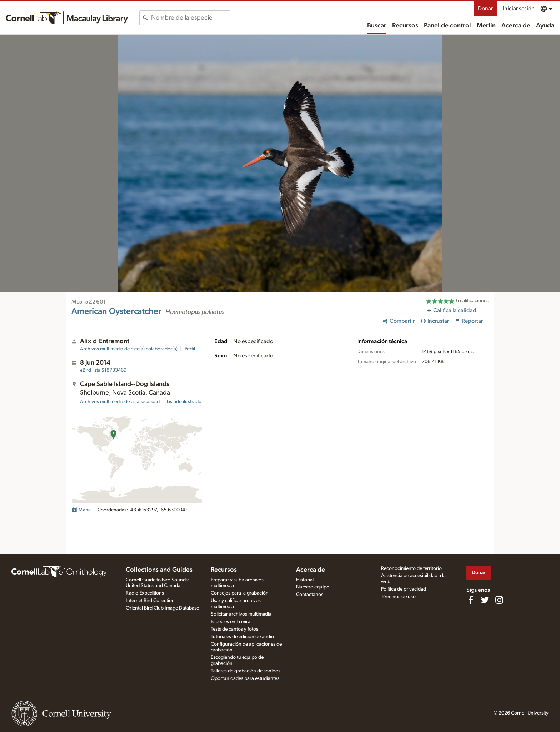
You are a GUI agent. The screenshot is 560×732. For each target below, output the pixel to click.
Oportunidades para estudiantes (245, 678)
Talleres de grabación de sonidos (246, 671)
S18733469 (103, 370)
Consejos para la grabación (240, 593)
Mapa (81, 510)
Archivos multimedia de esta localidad (120, 402)
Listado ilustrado (184, 402)
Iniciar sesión (519, 9)
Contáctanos (310, 595)
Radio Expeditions (145, 593)
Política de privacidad (404, 589)
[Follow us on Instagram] (499, 600)
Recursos (405, 26)
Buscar (377, 26)
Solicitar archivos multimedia (241, 614)
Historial (305, 580)
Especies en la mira (231, 622)
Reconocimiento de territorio (411, 568)
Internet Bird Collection (150, 601)
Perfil (190, 349)
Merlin (486, 26)
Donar (485, 9)
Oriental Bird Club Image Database (162, 608)
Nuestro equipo (313, 587)
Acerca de (516, 26)
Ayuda (545, 26)
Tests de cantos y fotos (234, 629)
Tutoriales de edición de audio (242, 637)
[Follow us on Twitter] (485, 600)
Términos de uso (398, 597)
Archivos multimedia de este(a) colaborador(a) (129, 349)
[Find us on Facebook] (471, 600)
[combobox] (191, 18)
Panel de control (447, 26)
